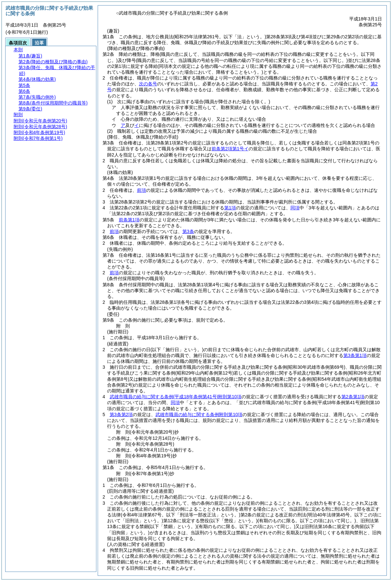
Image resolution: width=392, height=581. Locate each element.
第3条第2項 (121, 414)
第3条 (188, 231)
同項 (295, 208)
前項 (141, 190)
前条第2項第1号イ (230, 149)
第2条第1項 (353, 397)
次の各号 (148, 84)
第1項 (230, 208)
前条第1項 (129, 220)
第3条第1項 (355, 355)
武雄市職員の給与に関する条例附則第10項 (176, 397)
